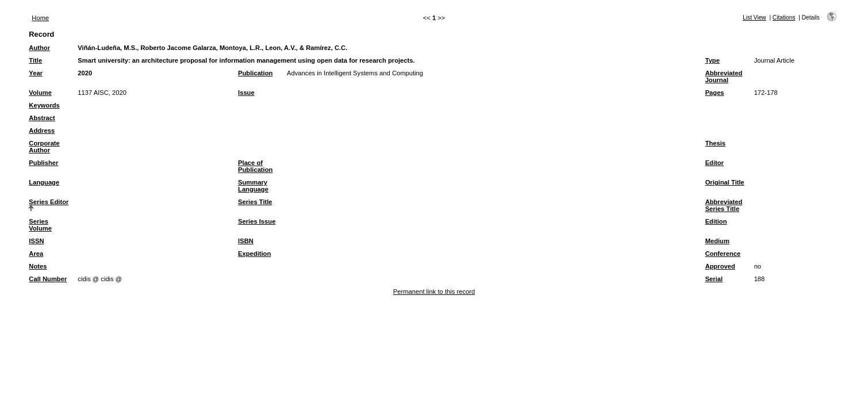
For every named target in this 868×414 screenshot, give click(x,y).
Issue (246, 93)
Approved (720, 266)
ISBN (246, 241)
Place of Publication (255, 166)
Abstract (42, 118)
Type (713, 60)
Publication (255, 73)
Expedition (254, 254)
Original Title (725, 182)
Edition (716, 221)
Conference (723, 254)
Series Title (255, 202)
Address (42, 131)
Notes (38, 266)
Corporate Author (44, 147)
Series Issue (257, 221)
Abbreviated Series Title (724, 205)
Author (39, 48)
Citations (784, 18)
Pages (715, 93)
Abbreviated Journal (724, 76)
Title (35, 60)
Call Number (48, 279)
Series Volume (40, 225)
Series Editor (49, 202)
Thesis (715, 143)
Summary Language (253, 186)
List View (754, 18)
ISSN (36, 241)
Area (36, 254)
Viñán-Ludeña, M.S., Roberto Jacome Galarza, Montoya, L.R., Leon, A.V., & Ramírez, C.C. (212, 48)
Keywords (44, 105)
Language (44, 182)
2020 (85, 73)
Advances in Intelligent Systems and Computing (355, 73)
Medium (717, 241)
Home (40, 18)
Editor (715, 163)
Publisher (43, 163)
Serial (714, 279)
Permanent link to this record (434, 292)
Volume (40, 93)
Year (36, 73)
